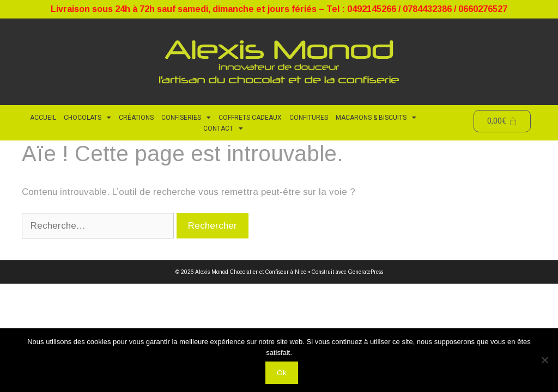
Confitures (309, 118)
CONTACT (223, 128)
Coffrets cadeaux (250, 118)
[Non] (544, 360)
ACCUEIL (43, 118)
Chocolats (87, 118)
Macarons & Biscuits (376, 118)
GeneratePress (366, 272)
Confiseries (186, 118)
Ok (282, 373)
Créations (136, 118)
